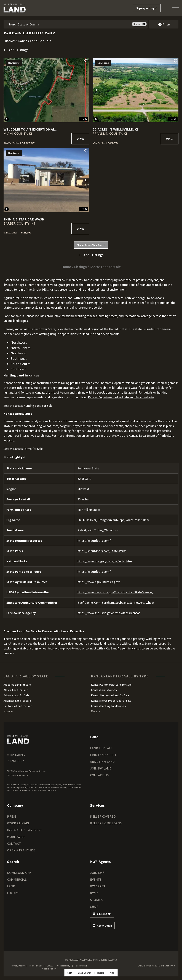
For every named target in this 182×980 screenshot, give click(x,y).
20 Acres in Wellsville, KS (116, 129)
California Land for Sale (18, 706)
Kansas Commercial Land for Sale (111, 685)
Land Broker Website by (156, 966)
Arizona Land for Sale (16, 695)
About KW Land (102, 762)
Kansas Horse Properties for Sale (111, 701)
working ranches (86, 316)
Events (96, 879)
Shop (94, 907)
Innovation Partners (25, 830)
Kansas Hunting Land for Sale (109, 706)
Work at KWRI (18, 823)
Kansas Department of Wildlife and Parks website (121, 397)
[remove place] (144, 24)
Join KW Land (101, 768)
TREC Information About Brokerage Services (27, 771)
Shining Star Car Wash (24, 219)
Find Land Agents (104, 755)
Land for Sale (101, 748)
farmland (68, 316)
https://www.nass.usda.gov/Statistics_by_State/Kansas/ (115, 592)
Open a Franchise (21, 850)
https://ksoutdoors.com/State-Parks (102, 551)
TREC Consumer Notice (17, 775)
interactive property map (65, 648)
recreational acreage (138, 316)
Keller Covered (103, 816)
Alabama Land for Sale (17, 685)
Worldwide (16, 837)
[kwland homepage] (18, 740)
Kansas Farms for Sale (104, 690)
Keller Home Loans (106, 823)
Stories (96, 900)
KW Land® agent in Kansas (123, 648)
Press (12, 816)
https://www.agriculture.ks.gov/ (99, 582)
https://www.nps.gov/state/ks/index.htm (105, 561)
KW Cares (97, 886)
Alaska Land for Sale (16, 690)
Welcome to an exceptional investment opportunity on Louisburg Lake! (30, 129)
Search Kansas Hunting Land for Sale (28, 406)
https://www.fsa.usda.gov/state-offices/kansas (109, 613)
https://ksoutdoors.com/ (94, 541)
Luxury (13, 893)
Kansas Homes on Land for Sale (110, 695)
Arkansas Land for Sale (17, 701)
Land (11, 886)
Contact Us (99, 775)
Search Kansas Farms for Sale (23, 449)
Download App (19, 873)
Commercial (17, 879)
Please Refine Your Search (91, 245)
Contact (14, 843)
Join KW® (97, 873)
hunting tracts (108, 316)
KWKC (94, 893)
